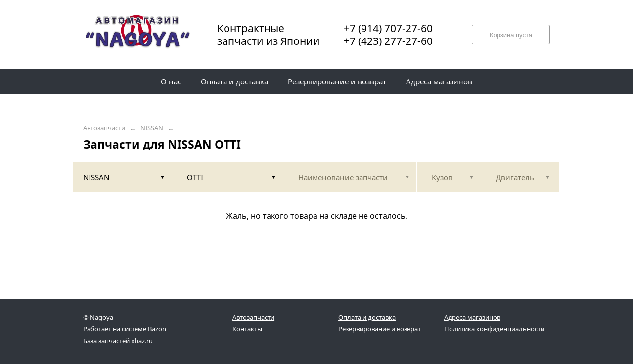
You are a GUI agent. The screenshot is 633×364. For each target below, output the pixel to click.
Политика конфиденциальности (494, 329)
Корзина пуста (511, 35)
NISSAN (152, 128)
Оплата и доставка (367, 317)
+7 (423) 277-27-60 (388, 41)
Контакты (247, 329)
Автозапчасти (104, 128)
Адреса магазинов (472, 317)
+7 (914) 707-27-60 (388, 28)
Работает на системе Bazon (125, 329)
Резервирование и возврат (380, 329)
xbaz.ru (142, 341)
